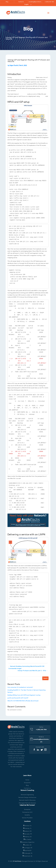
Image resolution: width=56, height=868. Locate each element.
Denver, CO (27, 826)
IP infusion (11, 99)
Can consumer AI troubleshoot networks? (20, 687)
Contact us (27, 788)
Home (27, 780)
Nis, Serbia (27, 840)
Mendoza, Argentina (27, 842)
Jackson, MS (27, 831)
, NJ (27, 856)
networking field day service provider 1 (24, 78)
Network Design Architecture (27, 798)
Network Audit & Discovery (27, 800)
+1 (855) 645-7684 (49, 2)
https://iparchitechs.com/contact (28, 529)
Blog (7, 2)
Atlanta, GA (27, 837)
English (26, 5)
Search (45, 678)
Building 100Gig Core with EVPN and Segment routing (24, 695)
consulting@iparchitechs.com (35, 2)
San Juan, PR (27, 834)
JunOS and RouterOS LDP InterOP (18, 698)
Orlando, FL (27, 829)
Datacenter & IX (27, 812)
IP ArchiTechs (17, 861)
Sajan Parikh (14, 66)
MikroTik (43, 96)
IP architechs (23, 94)
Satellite (27, 815)
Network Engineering (27, 795)
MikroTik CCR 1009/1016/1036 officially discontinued (23, 701)
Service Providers (27, 818)
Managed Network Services (27, 803)
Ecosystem (27, 783)
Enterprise (27, 810)
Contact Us (21, 2)
